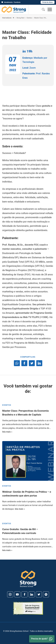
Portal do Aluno (48, 2)
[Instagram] (10, 594)
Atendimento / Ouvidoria (11, 2)
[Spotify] (46, 594)
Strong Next (20, 18)
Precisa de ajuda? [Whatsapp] (42, 639)
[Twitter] (39, 594)
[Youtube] (17, 594)
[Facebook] (24, 594)
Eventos (29, 18)
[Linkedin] (32, 594)
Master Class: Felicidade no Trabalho (40, 18)
